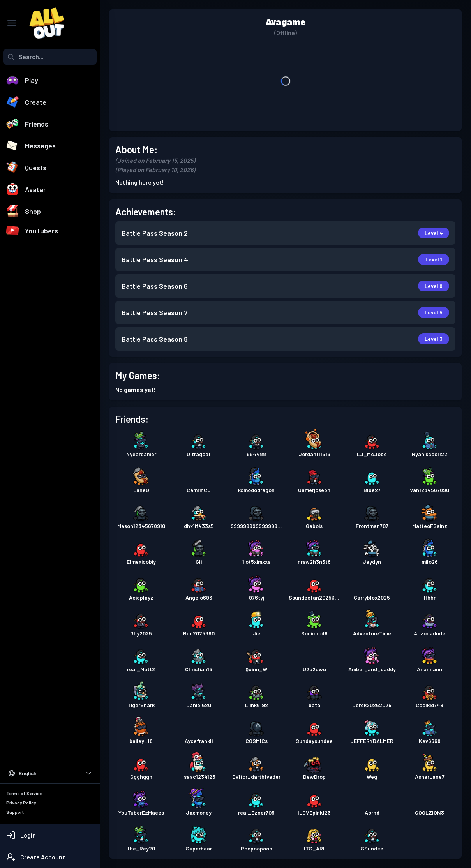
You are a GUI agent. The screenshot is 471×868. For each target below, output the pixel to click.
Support (15, 812)
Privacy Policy (21, 803)
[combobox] (50, 57)
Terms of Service (24, 793)
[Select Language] (50, 773)
